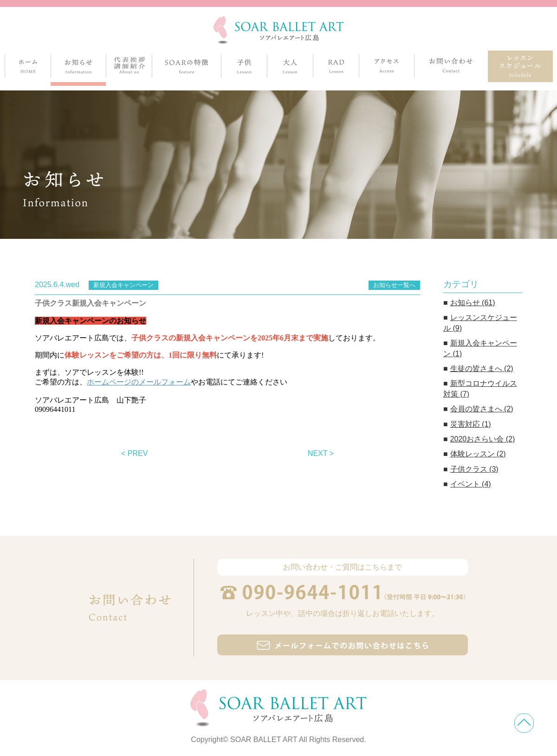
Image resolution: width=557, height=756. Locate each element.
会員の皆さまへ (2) (482, 409)
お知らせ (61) (473, 303)
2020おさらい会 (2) (483, 439)
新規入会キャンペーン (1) (480, 348)
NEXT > (321, 453)
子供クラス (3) (474, 469)
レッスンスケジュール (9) (480, 323)
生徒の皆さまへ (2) (482, 368)
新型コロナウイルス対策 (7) (480, 388)
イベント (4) (471, 484)
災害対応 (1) (471, 424)
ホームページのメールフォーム (139, 382)
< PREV (134, 453)
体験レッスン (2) (478, 454)
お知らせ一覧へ (394, 285)
